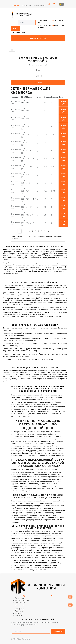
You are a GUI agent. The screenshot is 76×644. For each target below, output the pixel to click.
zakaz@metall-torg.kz (39, 6)
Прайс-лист (58, 21)
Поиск (15, 29)
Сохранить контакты (38, 38)
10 (48, 231)
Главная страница (17, 236)
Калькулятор (58, 26)
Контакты (18, 616)
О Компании (19, 605)
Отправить (38, 82)
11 (52, 231)
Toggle (62, 4)
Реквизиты (19, 613)
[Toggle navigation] (12, 50)
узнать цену (63, 103)
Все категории (20, 598)
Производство (20, 603)
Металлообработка (22, 600)
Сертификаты (20, 609)
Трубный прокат (31, 236)
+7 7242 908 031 (19, 32)
